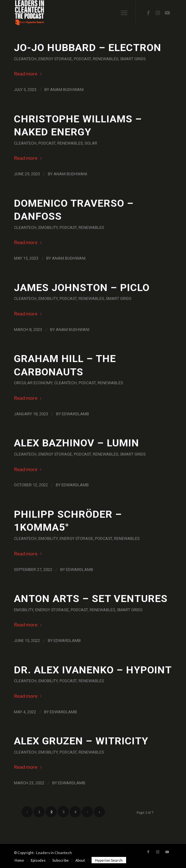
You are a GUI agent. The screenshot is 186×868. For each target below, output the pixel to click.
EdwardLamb (75, 414)
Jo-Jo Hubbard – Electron (88, 48)
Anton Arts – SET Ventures (91, 599)
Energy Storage (55, 59)
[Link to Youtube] (167, 13)
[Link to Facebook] (148, 13)
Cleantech (25, 59)
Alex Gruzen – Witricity (81, 741)
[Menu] (124, 13)
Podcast (82, 59)
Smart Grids (133, 59)
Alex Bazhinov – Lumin (77, 443)
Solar (91, 143)
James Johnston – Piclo (82, 288)
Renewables (106, 59)
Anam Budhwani (67, 90)
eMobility (48, 227)
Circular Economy (33, 383)
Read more (29, 73)
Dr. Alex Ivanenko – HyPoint (93, 670)
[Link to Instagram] (158, 13)
